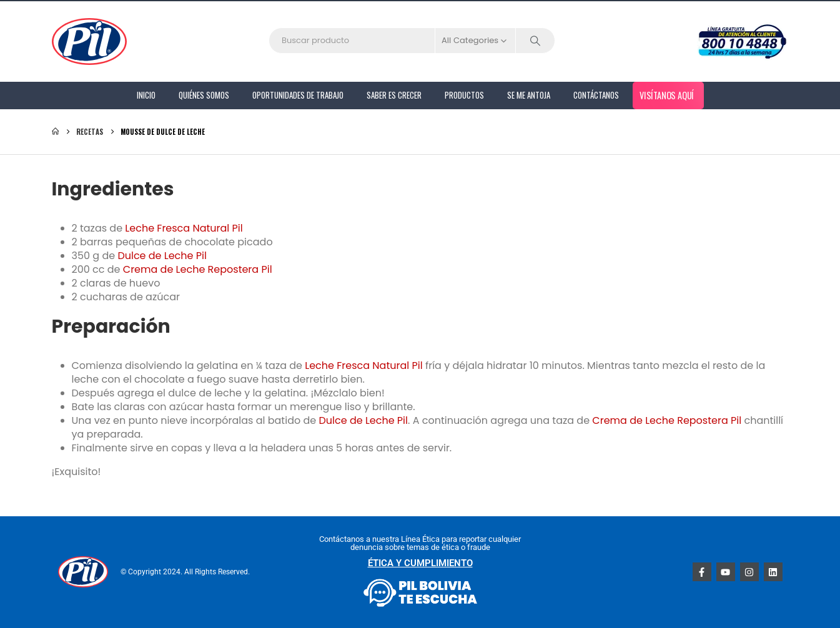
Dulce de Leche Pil (162, 256)
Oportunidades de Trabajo (298, 95)
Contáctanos (596, 95)
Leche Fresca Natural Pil (184, 228)
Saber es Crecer (394, 95)
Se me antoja (529, 95)
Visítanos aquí (666, 95)
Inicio (146, 95)
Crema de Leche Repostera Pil (198, 269)
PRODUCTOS (464, 95)
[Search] (535, 41)
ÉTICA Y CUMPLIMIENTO (420, 563)
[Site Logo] (89, 42)
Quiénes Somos (204, 95)
